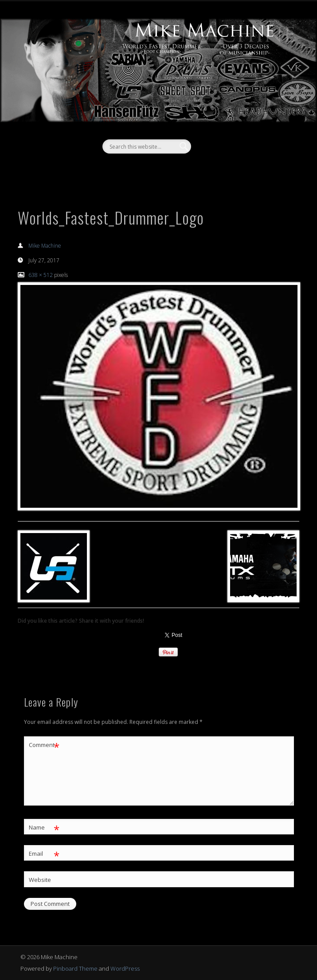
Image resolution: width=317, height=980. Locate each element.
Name (44, 828)
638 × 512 (41, 275)
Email (44, 854)
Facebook (148, 169)
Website (40, 880)
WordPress (125, 968)
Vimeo (166, 169)
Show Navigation (264, 79)
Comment (44, 745)
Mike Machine (45, 246)
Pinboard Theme (75, 968)
